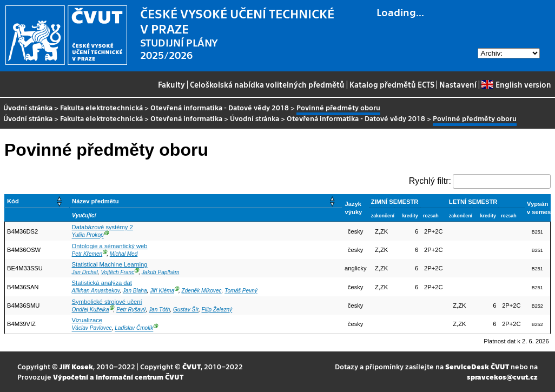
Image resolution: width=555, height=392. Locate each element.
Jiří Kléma (162, 291)
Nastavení (458, 84)
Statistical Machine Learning (110, 264)
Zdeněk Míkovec (202, 291)
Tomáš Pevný (241, 291)
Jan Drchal (85, 272)
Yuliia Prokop (88, 235)
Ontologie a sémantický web (110, 246)
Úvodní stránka (28, 107)
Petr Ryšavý (131, 310)
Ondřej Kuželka (91, 310)
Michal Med (124, 254)
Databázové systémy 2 (103, 227)
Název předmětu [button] (95, 201)
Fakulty (171, 84)
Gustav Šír (186, 310)
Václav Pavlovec (92, 328)
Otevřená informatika (186, 118)
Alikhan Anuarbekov (96, 291)
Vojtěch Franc (117, 272)
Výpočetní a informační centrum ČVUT (118, 377)
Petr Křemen (87, 254)
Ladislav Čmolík (134, 328)
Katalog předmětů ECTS (392, 84)
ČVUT (191, 366)
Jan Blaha (135, 291)
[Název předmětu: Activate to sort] (206, 201)
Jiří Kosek (76, 366)
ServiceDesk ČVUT (477, 366)
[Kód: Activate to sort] (37, 201)
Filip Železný (217, 310)
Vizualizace (87, 320)
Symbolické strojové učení (107, 302)
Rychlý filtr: (430, 181)
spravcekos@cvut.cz (502, 377)
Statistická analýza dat (102, 283)
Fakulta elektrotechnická (101, 107)
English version (516, 84)
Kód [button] (13, 201)
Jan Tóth (159, 310)
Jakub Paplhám (160, 272)
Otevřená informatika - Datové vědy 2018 (220, 107)
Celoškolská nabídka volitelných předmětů (267, 84)
